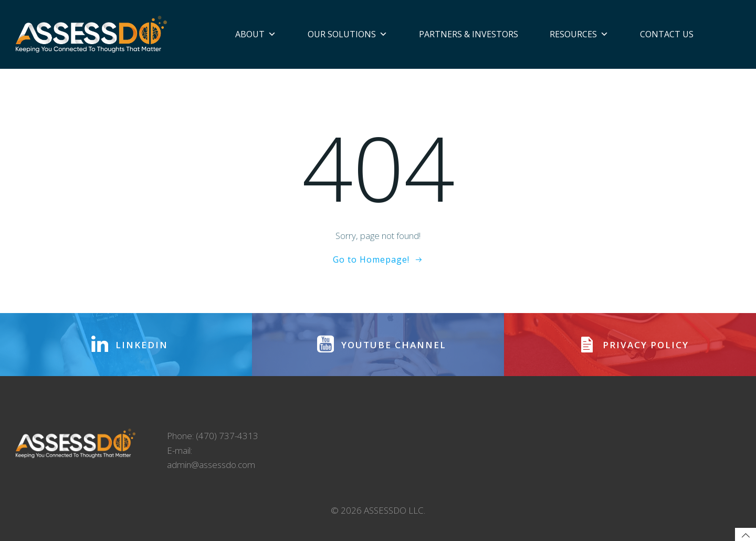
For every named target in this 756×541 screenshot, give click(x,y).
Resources (579, 34)
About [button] (256, 34)
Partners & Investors (469, 34)
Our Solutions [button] (348, 34)
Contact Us (667, 34)
